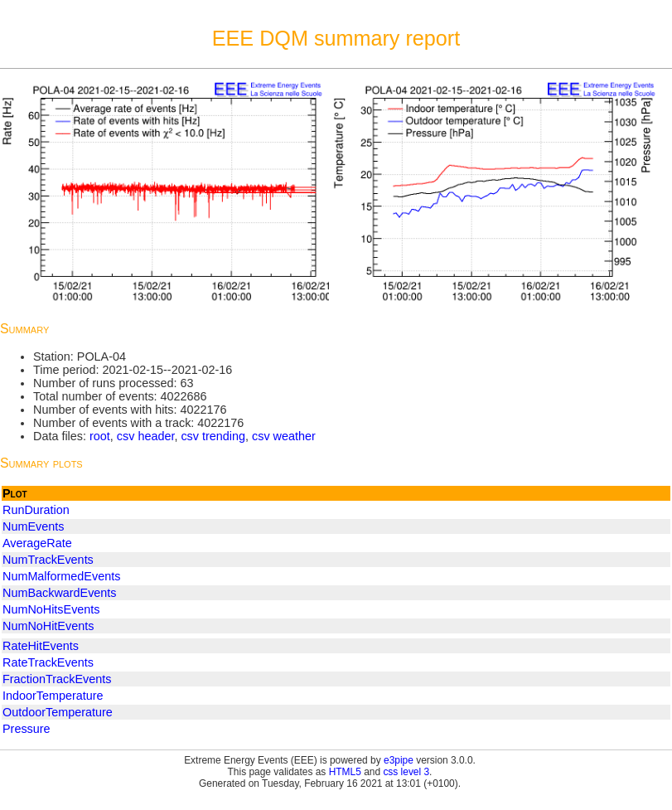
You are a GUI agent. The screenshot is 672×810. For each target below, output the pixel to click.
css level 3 (406, 772)
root (100, 436)
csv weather (284, 436)
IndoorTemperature (53, 696)
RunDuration (36, 510)
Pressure (27, 729)
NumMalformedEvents (61, 576)
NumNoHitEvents (48, 626)
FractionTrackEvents (57, 679)
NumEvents (33, 526)
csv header (146, 436)
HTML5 (345, 772)
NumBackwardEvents (60, 593)
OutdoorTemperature (58, 712)
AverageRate (37, 543)
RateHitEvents (41, 646)
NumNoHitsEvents (51, 609)
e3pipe (399, 760)
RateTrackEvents (48, 662)
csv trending (213, 436)
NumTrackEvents (48, 560)
